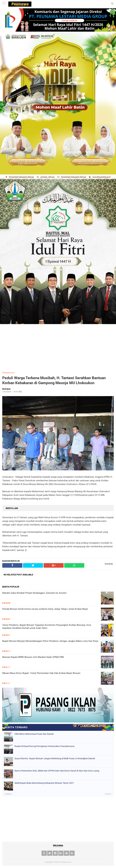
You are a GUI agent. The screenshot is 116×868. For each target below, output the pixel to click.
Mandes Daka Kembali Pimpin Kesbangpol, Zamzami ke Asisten (34, 593)
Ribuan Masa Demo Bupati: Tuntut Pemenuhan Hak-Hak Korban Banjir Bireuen (41, 673)
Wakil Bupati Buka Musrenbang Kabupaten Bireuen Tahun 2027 (44, 783)
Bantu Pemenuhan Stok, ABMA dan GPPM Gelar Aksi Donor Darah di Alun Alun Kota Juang (57, 771)
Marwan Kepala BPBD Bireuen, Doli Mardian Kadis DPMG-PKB (33, 657)
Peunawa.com (8, 373)
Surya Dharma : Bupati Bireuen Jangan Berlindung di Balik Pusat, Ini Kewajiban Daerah (55, 758)
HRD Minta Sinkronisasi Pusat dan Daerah (34, 734)
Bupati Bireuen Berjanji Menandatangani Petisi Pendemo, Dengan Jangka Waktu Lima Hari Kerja (50, 641)
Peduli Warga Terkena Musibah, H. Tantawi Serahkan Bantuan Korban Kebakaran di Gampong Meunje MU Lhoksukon (54, 380)
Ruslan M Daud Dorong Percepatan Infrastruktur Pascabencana (44, 746)
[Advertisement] (58, 346)
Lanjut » (108, 794)
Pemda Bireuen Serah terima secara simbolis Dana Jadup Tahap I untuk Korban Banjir (45, 609)
